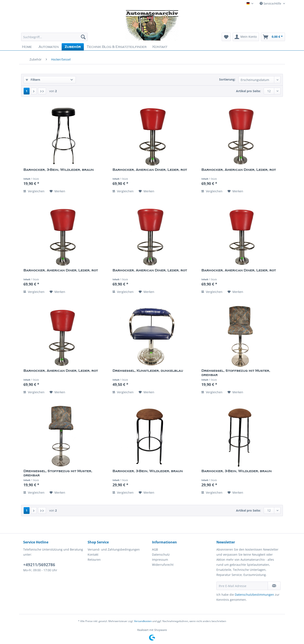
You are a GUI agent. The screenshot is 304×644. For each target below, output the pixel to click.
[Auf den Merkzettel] (57, 191)
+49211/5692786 (39, 565)
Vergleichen (34, 191)
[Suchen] (83, 37)
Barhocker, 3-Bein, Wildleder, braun (59, 170)
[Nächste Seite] (34, 91)
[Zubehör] (73, 47)
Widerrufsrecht (163, 565)
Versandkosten (143, 621)
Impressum (160, 560)
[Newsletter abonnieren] (274, 586)
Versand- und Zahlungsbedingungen (114, 549)
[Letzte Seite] (42, 91)
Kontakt (93, 554)
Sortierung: (227, 79)
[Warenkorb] (273, 37)
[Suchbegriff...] (54, 37)
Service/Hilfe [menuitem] (271, 3)
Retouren (94, 560)
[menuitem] (54, 39)
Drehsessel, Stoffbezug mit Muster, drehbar (236, 373)
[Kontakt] (160, 47)
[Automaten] (49, 47)
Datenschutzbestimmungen (254, 595)
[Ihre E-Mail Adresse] (242, 586)
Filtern (33, 80)
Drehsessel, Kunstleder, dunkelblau (148, 371)
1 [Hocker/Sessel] (27, 91)
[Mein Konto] (246, 37)
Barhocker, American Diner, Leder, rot (150, 170)
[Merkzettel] (226, 37)
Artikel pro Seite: (248, 91)
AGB (155, 549)
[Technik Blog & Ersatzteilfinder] (117, 47)
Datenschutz (161, 554)
